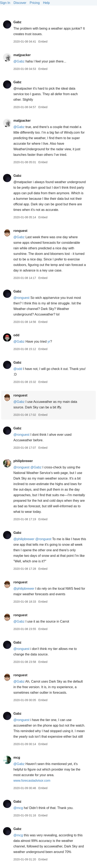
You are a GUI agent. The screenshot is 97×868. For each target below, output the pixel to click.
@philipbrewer (24, 539)
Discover (20, 3)
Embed (43, 42)
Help (46, 3)
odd (16, 335)
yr (49, 342)
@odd (18, 369)
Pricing (35, 3)
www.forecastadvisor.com (32, 781)
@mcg (18, 808)
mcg (17, 758)
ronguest (20, 231)
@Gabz (19, 61)
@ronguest (21, 298)
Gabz (17, 22)
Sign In (5, 3)
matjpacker (22, 55)
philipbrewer (23, 461)
